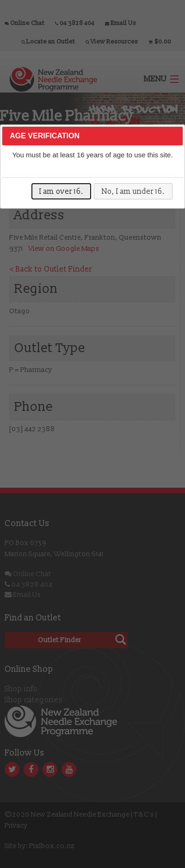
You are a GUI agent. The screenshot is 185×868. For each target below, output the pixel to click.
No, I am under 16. (133, 192)
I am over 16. (61, 192)
